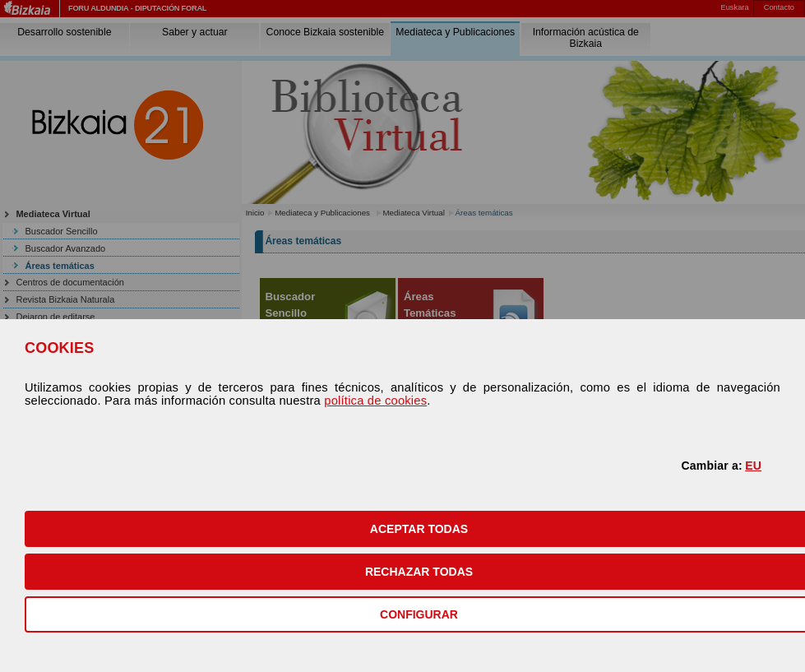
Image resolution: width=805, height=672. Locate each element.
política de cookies (375, 401)
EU (753, 466)
